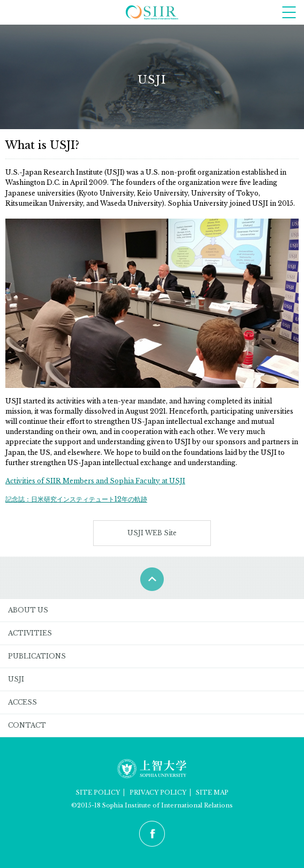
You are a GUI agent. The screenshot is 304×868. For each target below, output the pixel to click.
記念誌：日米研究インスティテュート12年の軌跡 (76, 499)
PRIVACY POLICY (158, 792)
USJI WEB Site (152, 533)
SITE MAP (212, 792)
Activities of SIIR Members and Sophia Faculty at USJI (95, 481)
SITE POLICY (98, 792)
